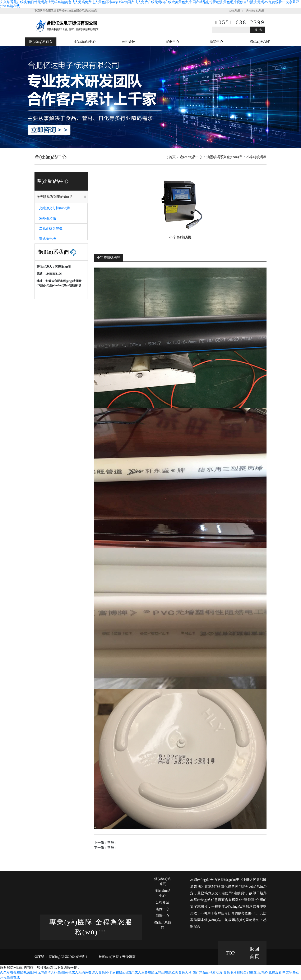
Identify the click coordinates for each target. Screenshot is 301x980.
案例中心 (172, 42)
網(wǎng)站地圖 (255, 11)
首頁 (171, 157)
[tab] (61, 197)
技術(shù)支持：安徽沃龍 (117, 957)
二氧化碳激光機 (51, 229)
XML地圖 (235, 11)
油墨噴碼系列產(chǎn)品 (224, 157)
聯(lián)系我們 (260, 42)
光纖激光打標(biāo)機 (55, 208)
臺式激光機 (47, 239)
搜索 (259, 30)
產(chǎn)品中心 (85, 42)
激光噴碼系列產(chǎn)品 (54, 197)
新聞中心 (216, 42)
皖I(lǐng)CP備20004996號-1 (68, 957)
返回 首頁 (254, 953)
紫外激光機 (47, 218)
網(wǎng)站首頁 (41, 42)
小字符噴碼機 (256, 157)
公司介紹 (129, 42)
